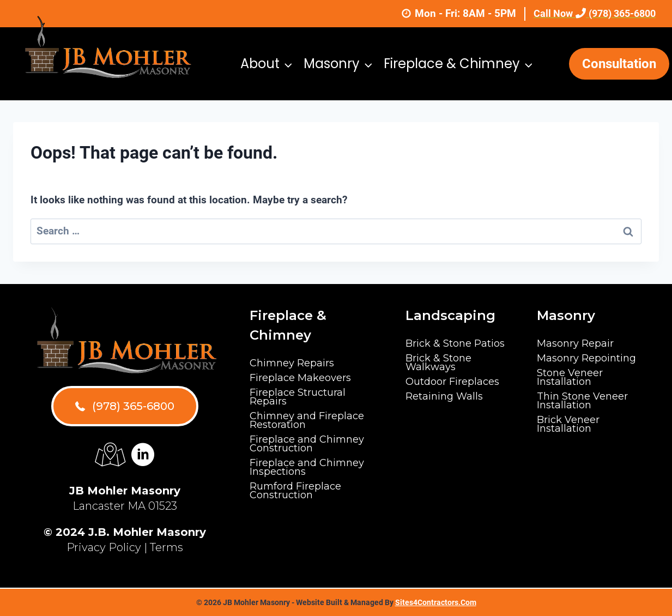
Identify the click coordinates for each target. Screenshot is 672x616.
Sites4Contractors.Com (436, 602)
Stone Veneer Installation (570, 377)
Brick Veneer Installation (568, 424)
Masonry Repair (575, 343)
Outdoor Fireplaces (452, 382)
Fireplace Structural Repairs (298, 397)
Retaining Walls (444, 396)
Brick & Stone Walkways (438, 363)
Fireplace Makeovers (300, 378)
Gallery (465, 137)
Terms (167, 547)
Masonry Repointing (586, 358)
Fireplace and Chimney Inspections (307, 467)
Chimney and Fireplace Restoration (307, 420)
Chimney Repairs (292, 363)
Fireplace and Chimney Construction (307, 444)
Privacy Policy (104, 547)
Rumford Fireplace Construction (295, 491)
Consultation (619, 64)
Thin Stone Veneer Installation (582, 401)
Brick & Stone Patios (455, 343)
